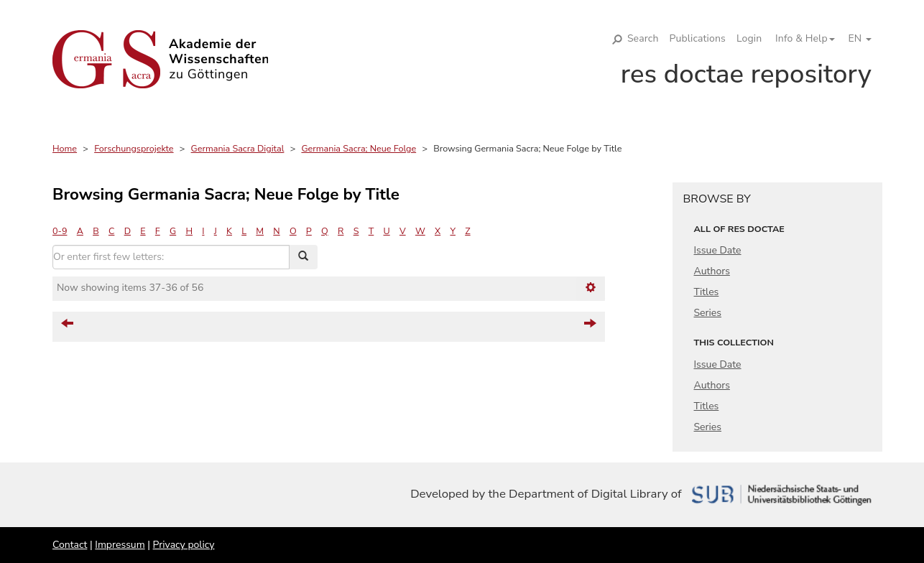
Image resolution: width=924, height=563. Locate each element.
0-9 (60, 231)
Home (65, 148)
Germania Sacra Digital (238, 148)
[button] (800, 39)
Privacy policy (184, 545)
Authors (712, 271)
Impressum (120, 545)
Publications (698, 38)
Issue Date (718, 250)
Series (708, 313)
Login (749, 38)
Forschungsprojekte (134, 148)
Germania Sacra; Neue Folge (359, 148)
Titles (707, 292)
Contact (70, 545)
